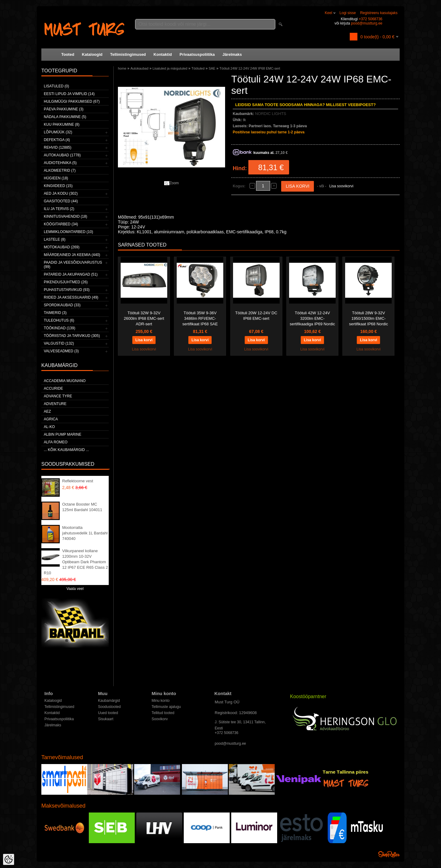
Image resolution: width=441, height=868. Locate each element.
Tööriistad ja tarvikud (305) (72, 336)
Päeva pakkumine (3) (64, 109)
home (122, 68)
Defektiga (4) (57, 140)
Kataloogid (92, 54)
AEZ (47, 411)
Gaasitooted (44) (61, 201)
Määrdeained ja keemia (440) (72, 255)
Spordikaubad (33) (62, 305)
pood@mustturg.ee (367, 23)
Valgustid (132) (59, 343)
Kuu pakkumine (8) (62, 124)
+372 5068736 (370, 19)
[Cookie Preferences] (9, 859)
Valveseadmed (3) (61, 351)
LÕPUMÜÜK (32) (58, 132)
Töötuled (198, 68)
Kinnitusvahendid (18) (66, 216)
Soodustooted (109, 707)
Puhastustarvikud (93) (67, 290)
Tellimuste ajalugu (166, 707)
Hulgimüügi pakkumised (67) (72, 101)
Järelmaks (232, 54)
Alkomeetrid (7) (60, 170)
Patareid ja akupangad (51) (71, 274)
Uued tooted (108, 713)
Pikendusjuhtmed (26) (66, 282)
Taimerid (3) (55, 313)
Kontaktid (163, 54)
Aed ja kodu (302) (61, 193)
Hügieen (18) (56, 178)
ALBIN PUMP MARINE (62, 434)
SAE (212, 68)
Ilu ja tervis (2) (59, 209)
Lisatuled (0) (56, 86)
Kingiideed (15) (58, 186)
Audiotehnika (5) (60, 163)
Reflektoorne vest (78, 481)
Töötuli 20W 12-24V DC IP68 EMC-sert (256, 316)
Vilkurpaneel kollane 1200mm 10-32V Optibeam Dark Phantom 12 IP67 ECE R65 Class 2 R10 (76, 562)
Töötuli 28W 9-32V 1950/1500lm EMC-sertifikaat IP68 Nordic (369, 318)
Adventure (55, 404)
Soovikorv (160, 719)
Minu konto (161, 701)
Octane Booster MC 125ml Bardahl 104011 (82, 507)
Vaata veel (75, 589)
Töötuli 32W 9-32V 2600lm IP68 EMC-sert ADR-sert (144, 318)
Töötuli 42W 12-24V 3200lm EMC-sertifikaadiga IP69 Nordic (312, 318)
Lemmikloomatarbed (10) (68, 232)
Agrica (51, 419)
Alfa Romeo (56, 442)
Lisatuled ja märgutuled (170, 68)
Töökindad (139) (60, 328)
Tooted (68, 54)
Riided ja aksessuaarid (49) (71, 297)
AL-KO (49, 427)
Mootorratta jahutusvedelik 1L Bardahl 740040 (85, 533)
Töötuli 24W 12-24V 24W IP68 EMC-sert (250, 68)
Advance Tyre (58, 396)
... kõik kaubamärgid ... (66, 450)
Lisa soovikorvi (341, 186)
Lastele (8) (55, 239)
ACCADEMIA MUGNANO (65, 381)
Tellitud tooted (163, 713)
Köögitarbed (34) (61, 224)
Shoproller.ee (389, 854)
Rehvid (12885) (58, 147)
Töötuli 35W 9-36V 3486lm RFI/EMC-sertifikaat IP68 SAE (200, 318)
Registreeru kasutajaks (379, 13)
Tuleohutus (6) (59, 320)
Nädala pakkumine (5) (65, 117)
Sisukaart (106, 719)
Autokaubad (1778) (62, 155)
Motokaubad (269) (62, 247)
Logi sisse (348, 13)
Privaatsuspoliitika (197, 54)
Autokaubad (139, 68)
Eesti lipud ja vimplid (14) (69, 94)
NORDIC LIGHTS (271, 114)
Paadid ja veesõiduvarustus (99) (73, 265)
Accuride (53, 388)
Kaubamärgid (109, 701)
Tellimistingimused (128, 54)
